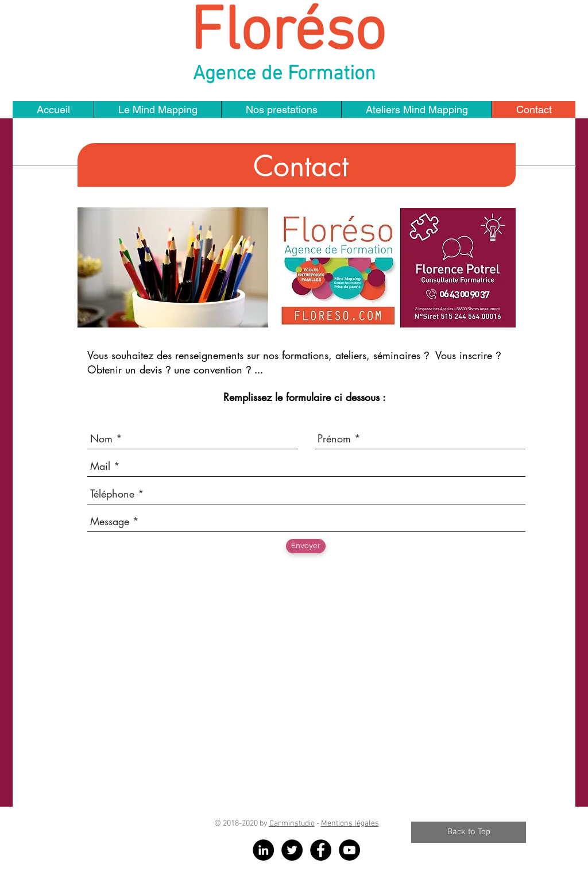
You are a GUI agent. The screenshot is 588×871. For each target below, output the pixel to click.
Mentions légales (350, 824)
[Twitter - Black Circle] (292, 850)
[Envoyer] (306, 546)
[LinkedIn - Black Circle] (263, 850)
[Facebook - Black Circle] (321, 850)
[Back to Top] (469, 832)
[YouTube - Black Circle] (349, 850)
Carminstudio (292, 824)
